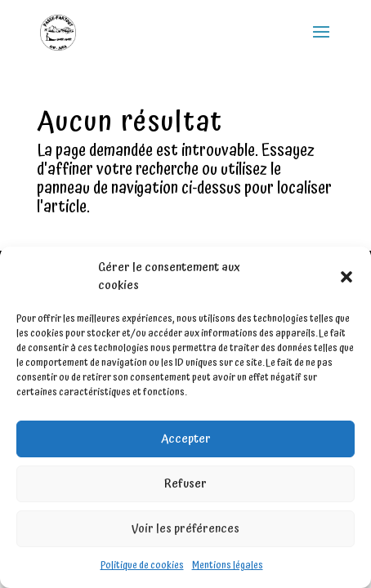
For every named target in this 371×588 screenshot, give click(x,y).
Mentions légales (228, 566)
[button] (346, 277)
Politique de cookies (142, 566)
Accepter (186, 439)
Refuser (185, 484)
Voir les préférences (185, 529)
